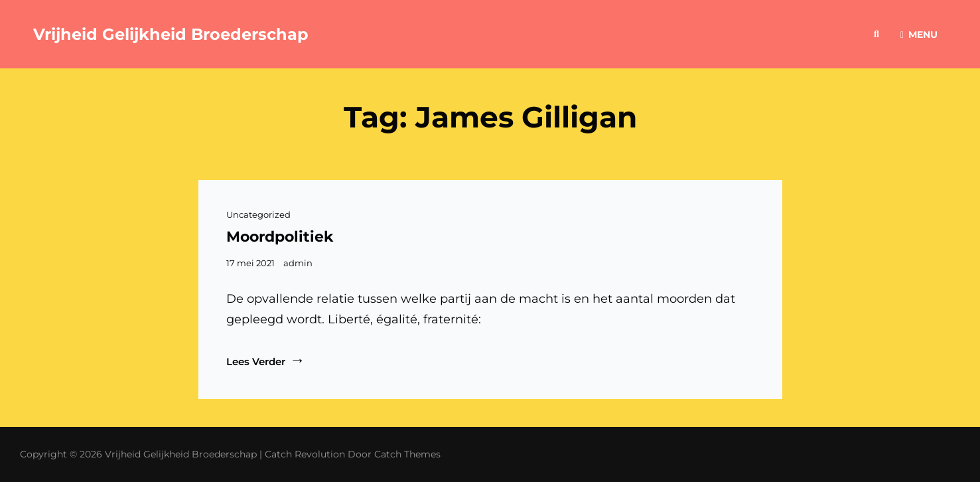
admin (298, 263)
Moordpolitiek (280, 237)
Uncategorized (258, 214)
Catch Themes (407, 454)
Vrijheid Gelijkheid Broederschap (171, 34)
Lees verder (266, 360)
